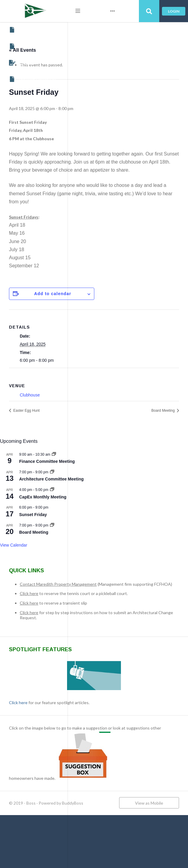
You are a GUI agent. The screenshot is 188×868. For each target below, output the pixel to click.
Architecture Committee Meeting (119, 504)
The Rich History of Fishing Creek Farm (38, 79)
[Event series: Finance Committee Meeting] (122, 479)
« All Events (90, 50)
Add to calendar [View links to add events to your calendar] (121, 318)
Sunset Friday (101, 539)
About (19, 30)
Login (174, 11)
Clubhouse (98, 419)
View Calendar (82, 569)
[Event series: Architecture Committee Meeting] (120, 496)
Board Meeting (164, 435)
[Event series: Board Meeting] (120, 550)
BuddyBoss (141, 845)
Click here (97, 623)
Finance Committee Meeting (115, 486)
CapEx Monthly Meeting (111, 521)
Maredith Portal (29, 46)
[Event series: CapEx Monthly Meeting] (120, 514)
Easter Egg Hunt (94, 435)
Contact (21, 63)
